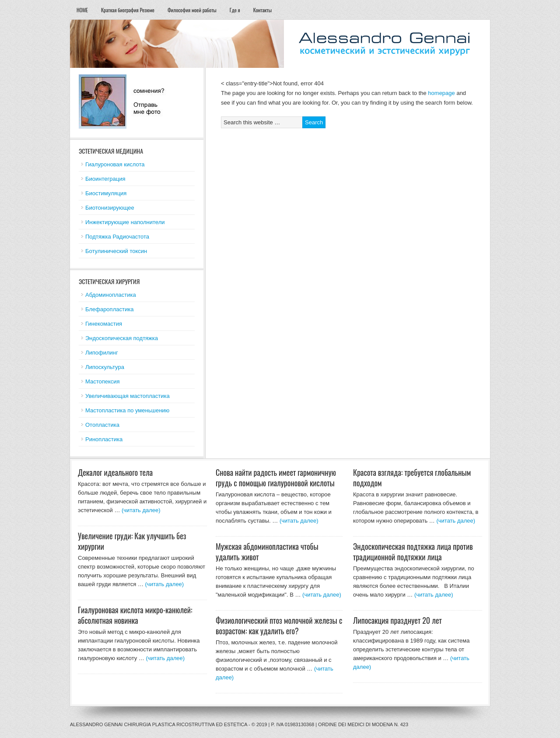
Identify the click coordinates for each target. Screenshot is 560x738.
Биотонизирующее (110, 208)
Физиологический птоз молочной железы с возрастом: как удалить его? (279, 626)
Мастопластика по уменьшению (127, 410)
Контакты (262, 10)
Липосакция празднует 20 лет (397, 620)
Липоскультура (105, 367)
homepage (441, 93)
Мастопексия (103, 381)
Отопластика (102, 425)
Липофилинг (102, 353)
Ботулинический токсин (116, 251)
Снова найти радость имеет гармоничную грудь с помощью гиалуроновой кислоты (276, 478)
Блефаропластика (109, 309)
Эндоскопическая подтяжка (122, 338)
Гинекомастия (104, 324)
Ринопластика (104, 439)
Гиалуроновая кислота (115, 164)
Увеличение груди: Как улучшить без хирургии (132, 541)
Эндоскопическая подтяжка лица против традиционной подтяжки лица (413, 552)
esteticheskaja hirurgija (280, 44)
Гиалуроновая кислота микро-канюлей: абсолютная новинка (135, 615)
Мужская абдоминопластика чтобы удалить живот (267, 552)
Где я (235, 10)
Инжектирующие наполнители (125, 222)
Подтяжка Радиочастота (117, 237)
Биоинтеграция (105, 179)
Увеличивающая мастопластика (128, 396)
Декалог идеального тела (115, 472)
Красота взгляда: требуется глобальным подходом (412, 478)
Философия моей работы (192, 10)
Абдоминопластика (111, 295)
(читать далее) (141, 510)
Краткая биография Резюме (128, 10)
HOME (82, 10)
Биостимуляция (106, 193)
